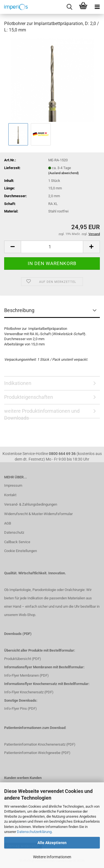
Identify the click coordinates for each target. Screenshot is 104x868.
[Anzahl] (52, 247)
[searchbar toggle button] (69, 7)
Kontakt (10, 495)
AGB (8, 523)
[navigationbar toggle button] (97, 7)
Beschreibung (19, 310)
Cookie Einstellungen (21, 551)
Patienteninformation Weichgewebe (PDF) (37, 753)
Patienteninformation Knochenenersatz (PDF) (40, 744)
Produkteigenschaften (29, 397)
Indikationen (18, 383)
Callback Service (17, 542)
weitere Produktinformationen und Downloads (42, 413)
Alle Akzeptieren (52, 843)
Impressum (13, 485)
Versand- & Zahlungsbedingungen (31, 504)
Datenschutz (14, 532)
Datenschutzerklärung (34, 832)
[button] (12, 247)
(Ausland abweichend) (64, 173)
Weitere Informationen (52, 857)
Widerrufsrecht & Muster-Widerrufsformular (38, 514)
